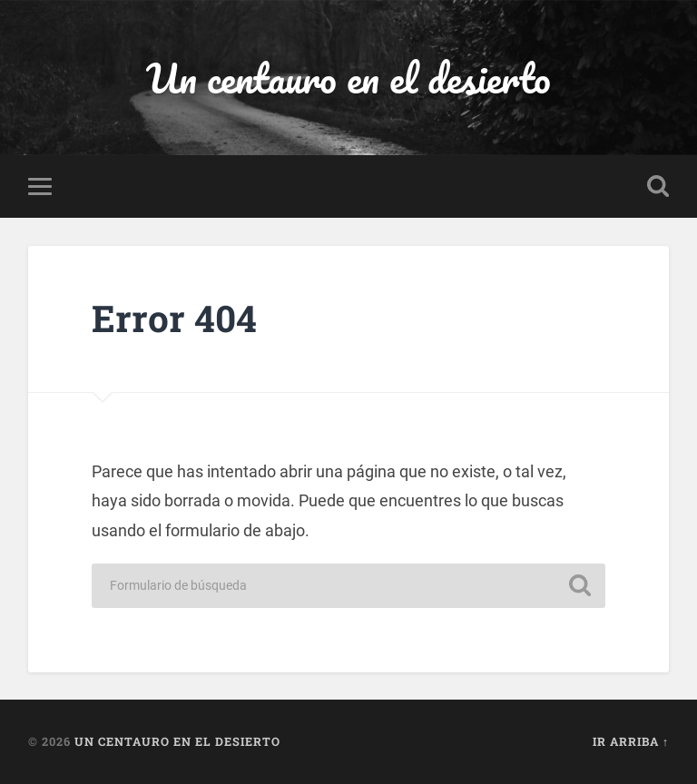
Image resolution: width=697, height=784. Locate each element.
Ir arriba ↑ (631, 741)
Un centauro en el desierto (348, 78)
